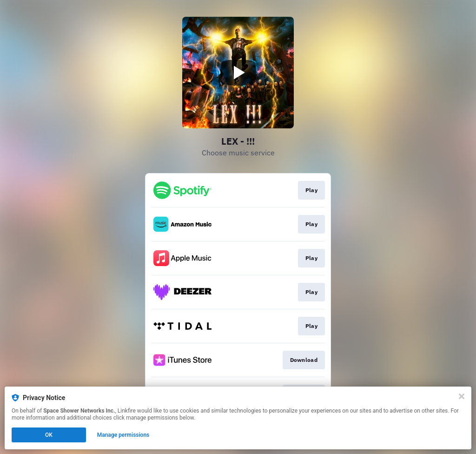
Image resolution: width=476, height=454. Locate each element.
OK (49, 435)
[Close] (462, 396)
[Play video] (238, 73)
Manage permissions (123, 435)
